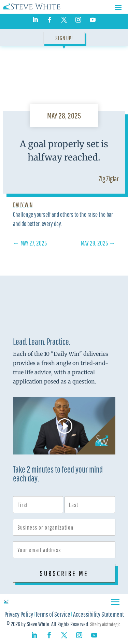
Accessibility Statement (98, 615)
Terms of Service (53, 615)
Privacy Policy (19, 615)
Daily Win (23, 205)
